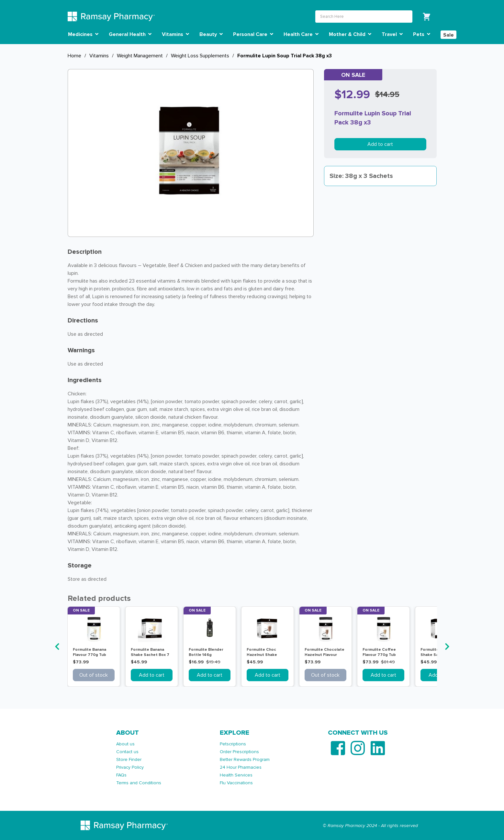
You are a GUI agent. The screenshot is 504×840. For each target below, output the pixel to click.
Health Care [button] (301, 34)
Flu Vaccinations (236, 783)
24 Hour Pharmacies (241, 767)
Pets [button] (422, 34)
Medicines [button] (83, 34)
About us (125, 744)
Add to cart (380, 144)
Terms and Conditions (139, 783)
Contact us (127, 752)
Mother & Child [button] (350, 34)
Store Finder (129, 759)
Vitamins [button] (175, 34)
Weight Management (140, 56)
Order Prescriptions (239, 752)
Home (74, 56)
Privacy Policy (130, 767)
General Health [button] (130, 34)
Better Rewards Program (245, 759)
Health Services (236, 775)
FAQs (121, 775)
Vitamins (99, 56)
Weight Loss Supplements (200, 56)
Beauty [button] (211, 34)
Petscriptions (233, 744)
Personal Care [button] (253, 34)
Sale (448, 35)
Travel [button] (392, 34)
